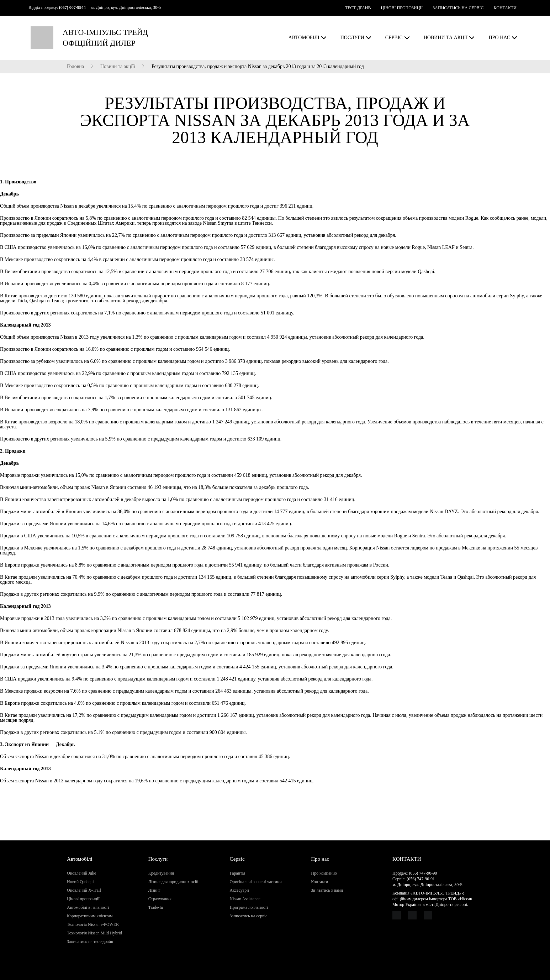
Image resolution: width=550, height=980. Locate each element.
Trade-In (156, 907)
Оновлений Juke (81, 873)
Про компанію (324, 873)
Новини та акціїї (118, 67)
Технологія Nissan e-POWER (93, 924)
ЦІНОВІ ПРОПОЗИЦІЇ (402, 8)
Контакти (319, 882)
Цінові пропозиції (83, 899)
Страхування (160, 899)
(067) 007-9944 (72, 7)
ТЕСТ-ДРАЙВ (358, 8)
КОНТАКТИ (505, 8)
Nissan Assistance (245, 899)
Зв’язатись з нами (327, 890)
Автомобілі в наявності (88, 907)
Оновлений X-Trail (84, 890)
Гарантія (238, 873)
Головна (75, 67)
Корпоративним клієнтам (90, 916)
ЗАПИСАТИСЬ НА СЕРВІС (458, 8)
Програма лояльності (249, 907)
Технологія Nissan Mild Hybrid (94, 933)
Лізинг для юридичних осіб (173, 882)
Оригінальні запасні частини (256, 882)
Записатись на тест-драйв (90, 942)
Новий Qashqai (80, 882)
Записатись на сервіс (249, 916)
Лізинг (154, 890)
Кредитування (161, 873)
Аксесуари (239, 890)
